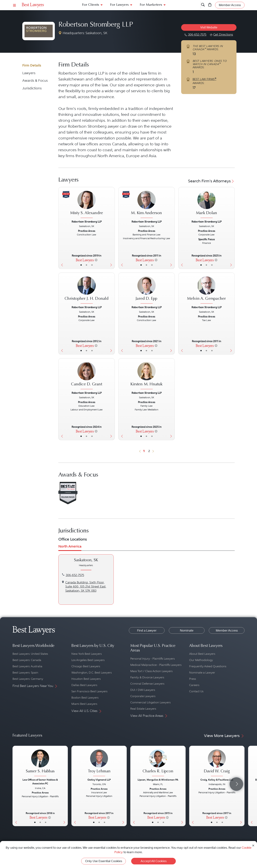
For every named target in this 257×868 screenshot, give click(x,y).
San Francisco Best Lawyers (89, 691)
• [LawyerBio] (86, 265)
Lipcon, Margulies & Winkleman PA (158, 780)
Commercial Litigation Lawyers (150, 702)
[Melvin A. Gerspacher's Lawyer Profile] (206, 290)
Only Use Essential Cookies (104, 861)
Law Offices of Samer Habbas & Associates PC (40, 782)
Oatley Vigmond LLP (99, 780)
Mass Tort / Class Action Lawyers (151, 671)
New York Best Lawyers (87, 654)
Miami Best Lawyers (84, 704)
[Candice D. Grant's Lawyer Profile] (86, 376)
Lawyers (29, 73)
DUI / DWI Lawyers (143, 690)
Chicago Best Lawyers (86, 666)
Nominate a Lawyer (202, 673)
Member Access (227, 630)
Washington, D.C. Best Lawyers (92, 673)
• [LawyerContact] (92, 265)
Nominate (187, 630)
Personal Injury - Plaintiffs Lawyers (153, 659)
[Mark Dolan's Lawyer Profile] (206, 205)
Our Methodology (201, 660)
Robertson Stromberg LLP (96, 25)
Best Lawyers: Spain (25, 673)
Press (193, 679)
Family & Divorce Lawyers (147, 677)
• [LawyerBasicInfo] (81, 265)
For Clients (91, 5)
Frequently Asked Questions (208, 666)
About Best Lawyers (202, 654)
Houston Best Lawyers (86, 679)
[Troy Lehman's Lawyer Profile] (99, 763)
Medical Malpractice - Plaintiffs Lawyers (156, 665)
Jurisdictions (32, 88)
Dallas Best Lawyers (84, 685)
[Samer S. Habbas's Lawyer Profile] (40, 763)
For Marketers (151, 5)
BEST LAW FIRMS (205, 79)
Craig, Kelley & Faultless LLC (217, 780)
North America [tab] (70, 546)
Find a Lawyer (147, 630)
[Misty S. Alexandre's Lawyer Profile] (86, 205)
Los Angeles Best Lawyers (88, 660)
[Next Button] (112, 228)
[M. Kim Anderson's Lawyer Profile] (146, 205)
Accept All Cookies (154, 861)
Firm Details (32, 65)
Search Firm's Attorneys (211, 181)
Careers (194, 685)
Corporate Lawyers (143, 696)
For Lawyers (119, 5)
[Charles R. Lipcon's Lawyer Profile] (158, 763)
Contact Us (196, 691)
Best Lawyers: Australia (27, 666)
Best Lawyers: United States (30, 654)
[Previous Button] (61, 228)
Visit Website (209, 27)
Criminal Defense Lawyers (147, 684)
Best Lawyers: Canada (27, 660)
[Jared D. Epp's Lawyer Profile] (146, 290)
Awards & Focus (35, 81)
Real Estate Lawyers (143, 709)
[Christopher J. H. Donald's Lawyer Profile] (86, 290)
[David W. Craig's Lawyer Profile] (217, 763)
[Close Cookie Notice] (253, 845)
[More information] (96, 260)
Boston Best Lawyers (85, 698)
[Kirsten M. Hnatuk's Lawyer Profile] (146, 376)
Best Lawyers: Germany (28, 679)
